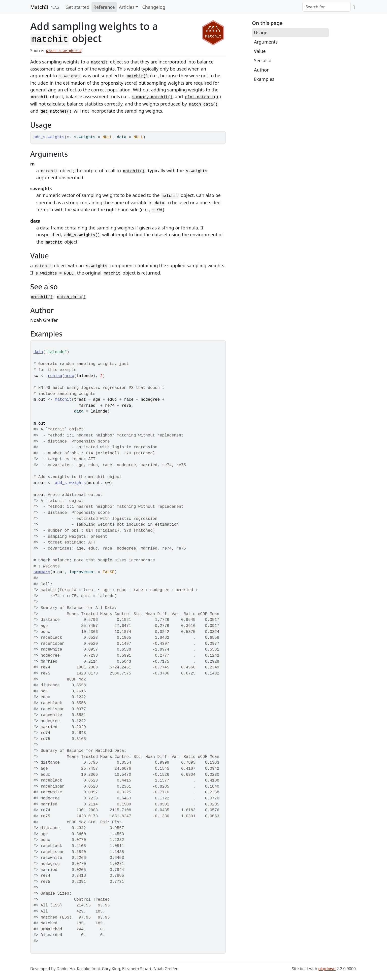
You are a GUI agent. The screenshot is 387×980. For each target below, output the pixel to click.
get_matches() (56, 112)
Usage (261, 32)
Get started (77, 7)
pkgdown (327, 969)
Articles (127, 7)
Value (260, 51)
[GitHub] (354, 7)
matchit (63, 400)
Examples (264, 79)
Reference (104, 7)
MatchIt (39, 7)
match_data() (203, 105)
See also (263, 60)
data (38, 352)
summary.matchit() (152, 97)
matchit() (137, 76)
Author (261, 70)
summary (42, 572)
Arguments (266, 42)
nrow (69, 376)
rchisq (55, 376)
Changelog (154, 7)
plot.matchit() (202, 97)
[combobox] (327, 7)
